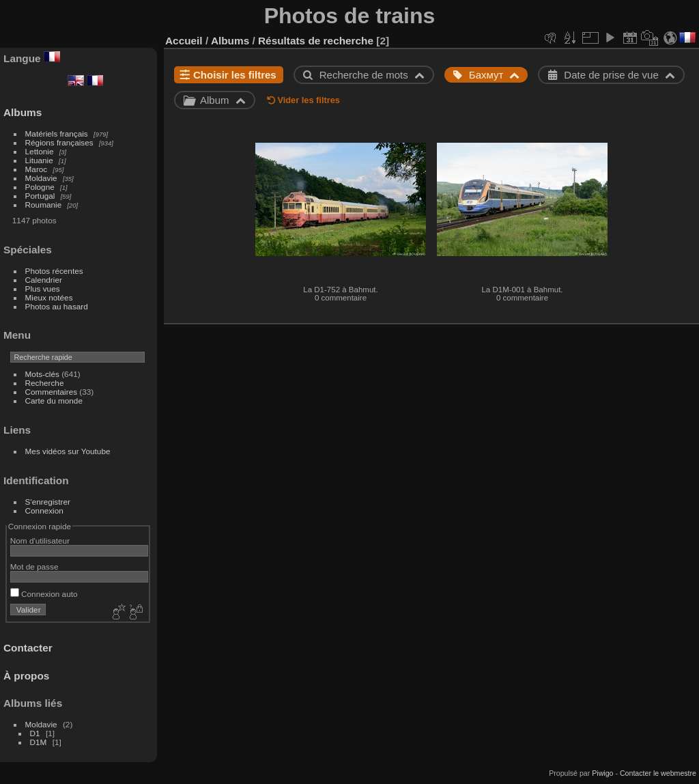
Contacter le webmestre (658, 773)
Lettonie (40, 151)
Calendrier (44, 280)
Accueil (184, 41)
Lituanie (39, 160)
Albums (23, 112)
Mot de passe (34, 566)
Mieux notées (49, 297)
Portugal (40, 196)
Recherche (45, 383)
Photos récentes (54, 271)
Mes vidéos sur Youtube (68, 451)
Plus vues (43, 289)
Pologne (40, 187)
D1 (35, 733)
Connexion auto (44, 594)
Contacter (28, 648)
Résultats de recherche (316, 41)
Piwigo (602, 773)
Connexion (44, 510)
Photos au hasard (57, 306)
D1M (39, 742)
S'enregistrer (48, 502)
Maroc (37, 169)
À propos (26, 676)
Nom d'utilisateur (40, 541)
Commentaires (52, 392)
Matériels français (57, 134)
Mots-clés (42, 374)
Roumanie (44, 205)
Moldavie (41, 178)
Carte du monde (54, 401)
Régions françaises (59, 142)
